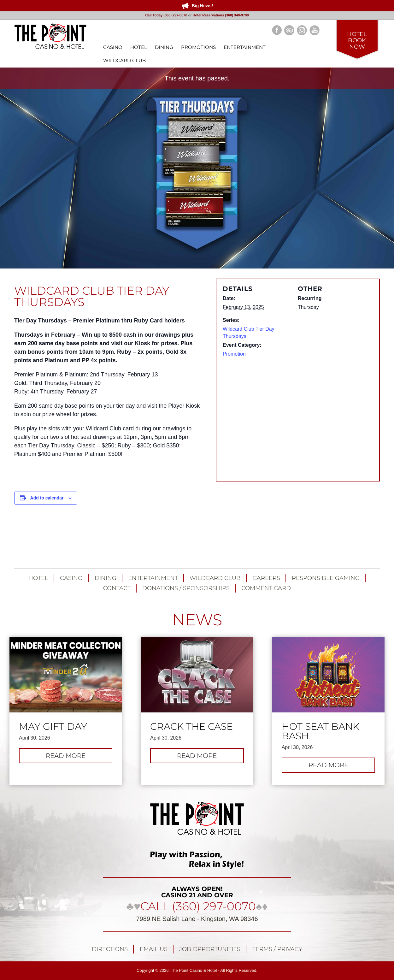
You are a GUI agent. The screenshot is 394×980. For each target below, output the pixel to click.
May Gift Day (53, 727)
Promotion (234, 354)
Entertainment (153, 578)
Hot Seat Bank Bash (320, 731)
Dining (106, 578)
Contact (117, 588)
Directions (110, 949)
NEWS (197, 620)
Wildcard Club (215, 578)
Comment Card (266, 588)
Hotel (38, 578)
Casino (71, 578)
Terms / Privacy (277, 949)
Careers (266, 578)
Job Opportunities (210, 949)
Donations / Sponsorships (186, 588)
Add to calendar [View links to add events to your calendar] (47, 498)
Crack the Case (191, 727)
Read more (73, 757)
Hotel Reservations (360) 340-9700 (221, 15)
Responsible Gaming (326, 578)
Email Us (154, 949)
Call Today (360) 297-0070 (166, 15)
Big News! (203, 6)
